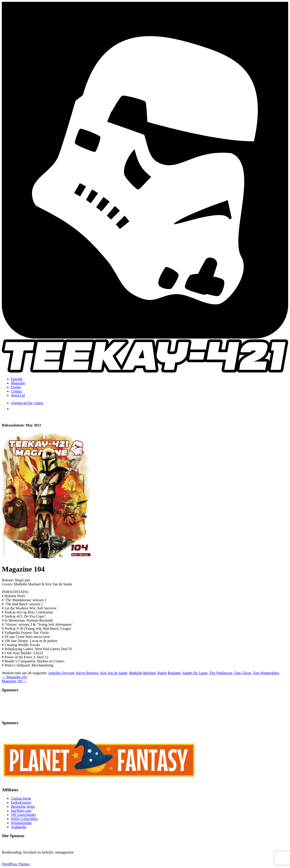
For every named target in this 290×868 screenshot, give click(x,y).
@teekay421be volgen (27, 403)
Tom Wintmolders (266, 673)
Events (16, 387)
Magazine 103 (14, 677)
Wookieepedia (21, 823)
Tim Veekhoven (221, 673)
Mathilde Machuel (143, 673)
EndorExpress (21, 802)
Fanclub (17, 379)
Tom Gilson (242, 673)
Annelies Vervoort (61, 673)
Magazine (18, 383)
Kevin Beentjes (87, 673)
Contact (17, 391)
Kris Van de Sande (114, 673)
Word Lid (18, 395)
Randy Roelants (169, 673)
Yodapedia (19, 827)
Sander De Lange (195, 673)
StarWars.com (21, 811)
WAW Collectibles (24, 819)
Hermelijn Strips (23, 807)
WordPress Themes (16, 864)
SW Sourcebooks (23, 815)
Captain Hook (21, 798)
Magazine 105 (14, 681)
